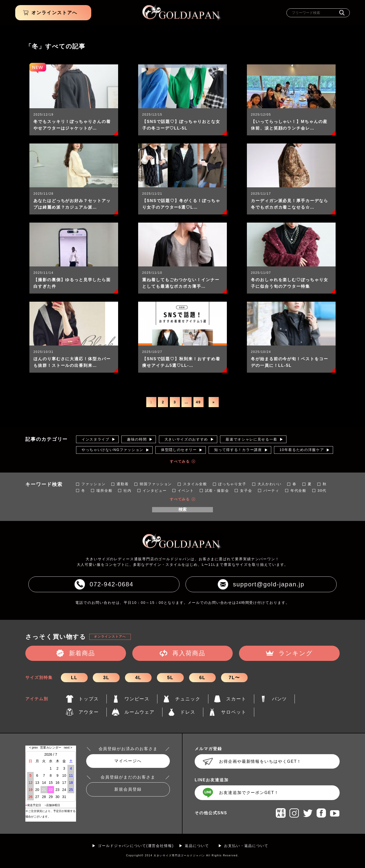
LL (74, 678)
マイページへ (128, 761)
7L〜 (234, 678)
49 (198, 402)
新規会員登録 (128, 789)
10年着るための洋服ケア (302, 450)
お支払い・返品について (246, 846)
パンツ (280, 699)
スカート (236, 699)
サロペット (234, 712)
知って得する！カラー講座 (238, 450)
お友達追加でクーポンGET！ (249, 793)
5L (170, 678)
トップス (89, 699)
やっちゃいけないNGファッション (113, 450)
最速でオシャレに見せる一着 (251, 439)
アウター (89, 712)
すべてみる (180, 461)
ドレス (188, 712)
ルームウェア (140, 712)
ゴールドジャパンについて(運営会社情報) (136, 846)
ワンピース (137, 699)
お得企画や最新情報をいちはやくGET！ (260, 761)
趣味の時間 (137, 439)
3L (106, 678)
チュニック (188, 699)
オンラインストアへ (110, 637)
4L (138, 678)
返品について (197, 846)
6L (202, 678)
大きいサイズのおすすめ (186, 439)
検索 (182, 509)
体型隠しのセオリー (179, 450)
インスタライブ (96, 439)
